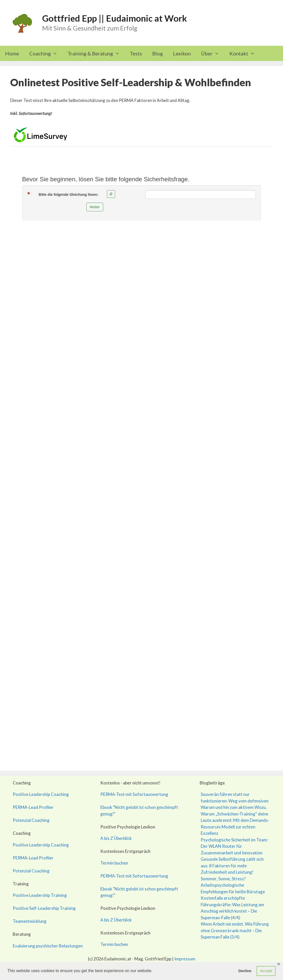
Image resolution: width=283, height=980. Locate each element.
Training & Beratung (96, 53)
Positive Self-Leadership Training (44, 908)
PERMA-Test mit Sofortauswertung (134, 794)
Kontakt (245, 53)
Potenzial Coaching (31, 820)
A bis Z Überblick (116, 838)
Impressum (185, 959)
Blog (158, 53)
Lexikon (182, 53)
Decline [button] (245, 971)
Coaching (46, 53)
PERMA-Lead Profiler (33, 807)
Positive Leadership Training (40, 895)
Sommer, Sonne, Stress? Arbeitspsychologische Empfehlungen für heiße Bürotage (233, 885)
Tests (136, 53)
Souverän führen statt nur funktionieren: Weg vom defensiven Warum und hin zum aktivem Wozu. (235, 801)
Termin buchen (114, 863)
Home (12, 53)
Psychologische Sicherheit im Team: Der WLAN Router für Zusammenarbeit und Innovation (234, 846)
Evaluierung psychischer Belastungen (48, 946)
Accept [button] (266, 971)
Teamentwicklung (30, 921)
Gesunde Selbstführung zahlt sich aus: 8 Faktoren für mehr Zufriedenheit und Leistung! (232, 866)
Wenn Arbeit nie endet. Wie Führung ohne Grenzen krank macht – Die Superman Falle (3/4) (235, 930)
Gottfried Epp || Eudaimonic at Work (115, 18)
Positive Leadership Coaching (41, 794)
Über (213, 53)
